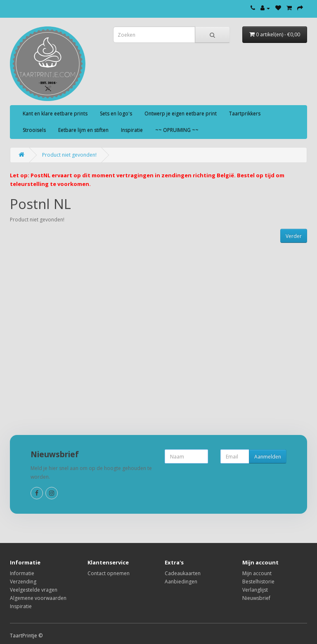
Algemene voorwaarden (38, 598)
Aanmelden (268, 457)
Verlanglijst (255, 590)
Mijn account (257, 573)
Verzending (23, 582)
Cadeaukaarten (183, 573)
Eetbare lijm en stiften (83, 130)
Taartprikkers (245, 114)
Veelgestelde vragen (34, 590)
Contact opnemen (109, 573)
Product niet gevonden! (69, 155)
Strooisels (34, 130)
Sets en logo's (116, 114)
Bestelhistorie (258, 582)
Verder (294, 236)
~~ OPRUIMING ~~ (177, 130)
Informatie (22, 573)
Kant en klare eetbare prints (55, 114)
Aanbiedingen (181, 582)
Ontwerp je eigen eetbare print (181, 114)
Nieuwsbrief (256, 598)
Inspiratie (132, 130)
